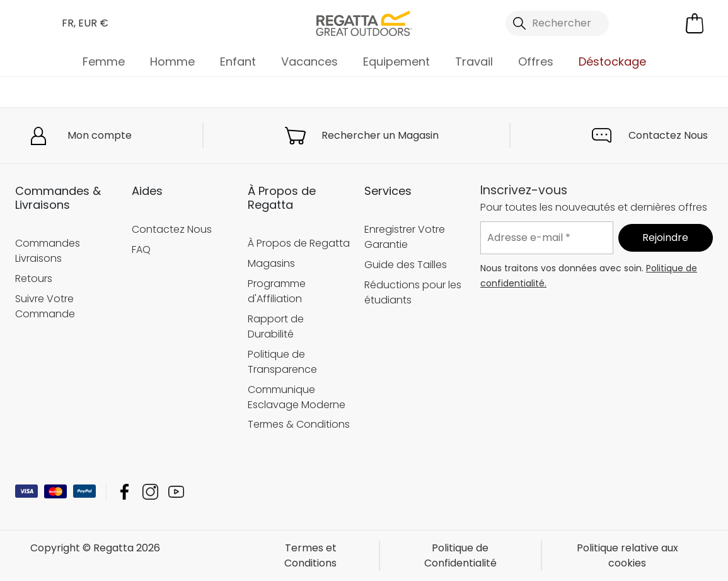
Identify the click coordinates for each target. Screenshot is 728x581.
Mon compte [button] (100, 135)
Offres (536, 62)
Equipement (396, 62)
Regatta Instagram (150, 492)
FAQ (141, 249)
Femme (104, 62)
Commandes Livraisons (48, 251)
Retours (34, 279)
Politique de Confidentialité (460, 555)
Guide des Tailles (406, 265)
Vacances (309, 62)
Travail (474, 62)
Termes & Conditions (299, 424)
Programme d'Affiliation (277, 291)
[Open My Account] (642, 23)
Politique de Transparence (282, 362)
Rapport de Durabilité (276, 326)
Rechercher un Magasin (380, 135)
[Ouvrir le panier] (695, 23)
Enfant (238, 62)
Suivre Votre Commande (45, 306)
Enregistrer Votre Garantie (405, 237)
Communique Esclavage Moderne (297, 397)
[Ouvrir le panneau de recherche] (557, 23)
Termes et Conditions (310, 555)
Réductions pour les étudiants (413, 292)
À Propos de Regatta (299, 243)
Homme (172, 62)
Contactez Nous (668, 135)
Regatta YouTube (176, 492)
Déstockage (612, 62)
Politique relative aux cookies (627, 555)
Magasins (271, 263)
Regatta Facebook (124, 492)
